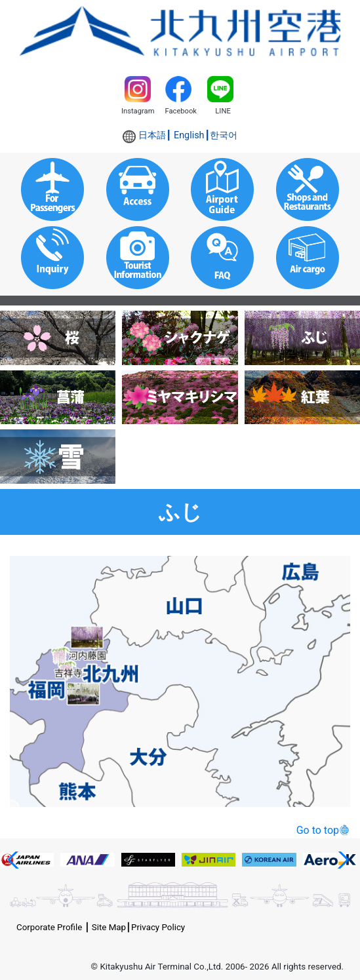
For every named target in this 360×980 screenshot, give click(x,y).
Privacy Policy (158, 927)
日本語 (152, 135)
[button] (15, 860)
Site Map (109, 927)
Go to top (318, 830)
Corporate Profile (49, 927)
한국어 (224, 135)
